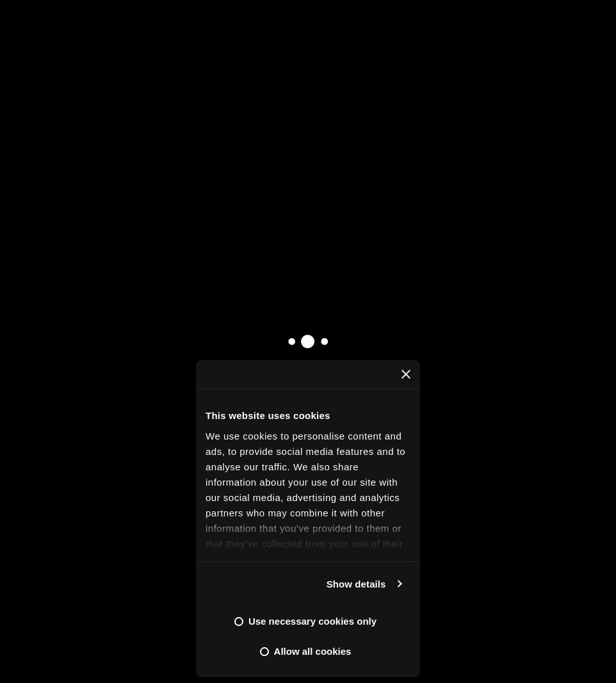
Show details (356, 584)
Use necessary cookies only (312, 621)
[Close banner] (406, 374)
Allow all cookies (313, 651)
